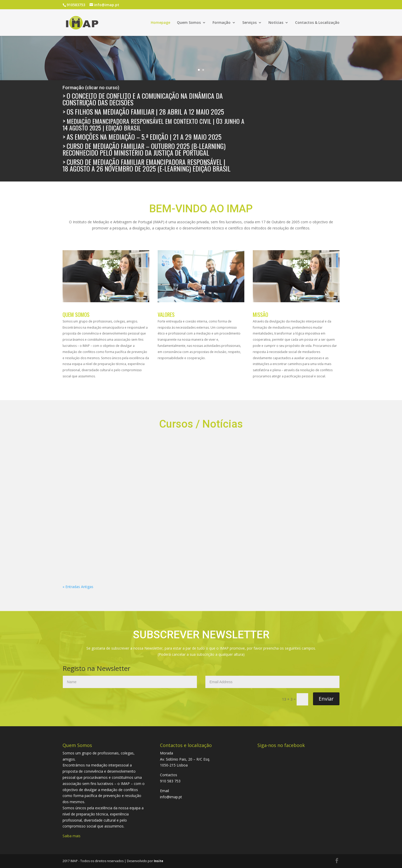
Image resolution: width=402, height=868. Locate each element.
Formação (222, 23)
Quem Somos (189, 23)
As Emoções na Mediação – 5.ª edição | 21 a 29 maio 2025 (144, 137)
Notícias (276, 23)
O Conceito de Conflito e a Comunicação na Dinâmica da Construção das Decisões (143, 99)
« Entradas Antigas (78, 587)
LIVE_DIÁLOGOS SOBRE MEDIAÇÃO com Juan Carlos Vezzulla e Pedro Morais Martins (228, 466)
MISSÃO (260, 315)
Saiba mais (72, 836)
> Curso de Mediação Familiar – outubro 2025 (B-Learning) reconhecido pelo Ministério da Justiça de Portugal (144, 149)
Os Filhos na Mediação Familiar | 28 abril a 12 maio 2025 (145, 112)
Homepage (160, 23)
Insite (159, 861)
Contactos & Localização (317, 23)
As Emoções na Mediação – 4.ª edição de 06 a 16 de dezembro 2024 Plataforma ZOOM (297, 466)
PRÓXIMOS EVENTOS (90, 459)
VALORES (166, 315)
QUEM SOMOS (76, 315)
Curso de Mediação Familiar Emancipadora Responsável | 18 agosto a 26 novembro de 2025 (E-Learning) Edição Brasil (151, 165)
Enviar (326, 699)
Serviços (249, 23)
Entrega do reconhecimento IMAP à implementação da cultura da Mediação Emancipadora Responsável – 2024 (161, 470)
